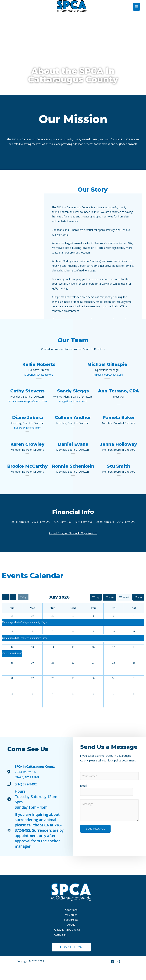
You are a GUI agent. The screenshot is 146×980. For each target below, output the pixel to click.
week (111, 609)
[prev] (5, 609)
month (126, 609)
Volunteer (71, 927)
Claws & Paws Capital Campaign (67, 944)
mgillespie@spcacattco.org (107, 386)
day (98, 609)
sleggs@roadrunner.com (73, 413)
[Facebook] (113, 973)
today (23, 609)
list (140, 609)
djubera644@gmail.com (27, 440)
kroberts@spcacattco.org (39, 386)
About (71, 936)
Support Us (71, 931)
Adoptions (71, 922)
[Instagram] (118, 973)
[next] (13, 609)
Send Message (95, 841)
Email (84, 798)
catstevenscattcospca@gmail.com (27, 413)
